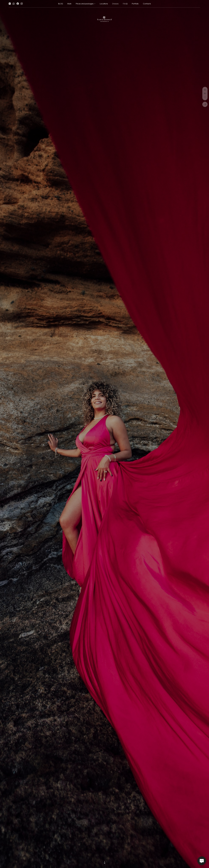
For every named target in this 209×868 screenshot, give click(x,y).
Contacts (147, 4)
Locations (104, 4)
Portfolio (135, 4)
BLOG (61, 4)
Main (69, 4)
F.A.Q (125, 4)
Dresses (115, 4)
